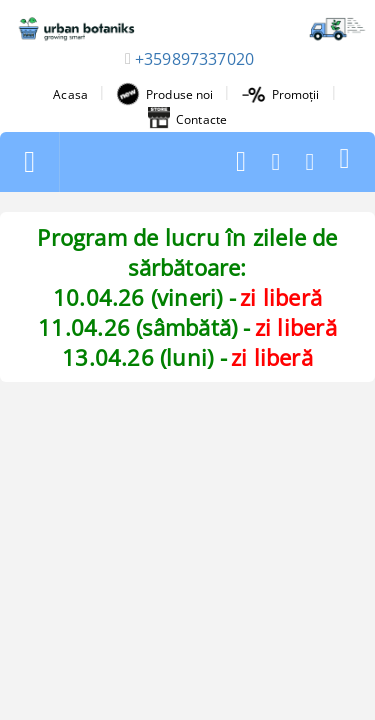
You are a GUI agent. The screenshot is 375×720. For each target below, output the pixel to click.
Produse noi (164, 94)
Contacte (187, 119)
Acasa (70, 94)
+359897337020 (194, 59)
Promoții (281, 94)
